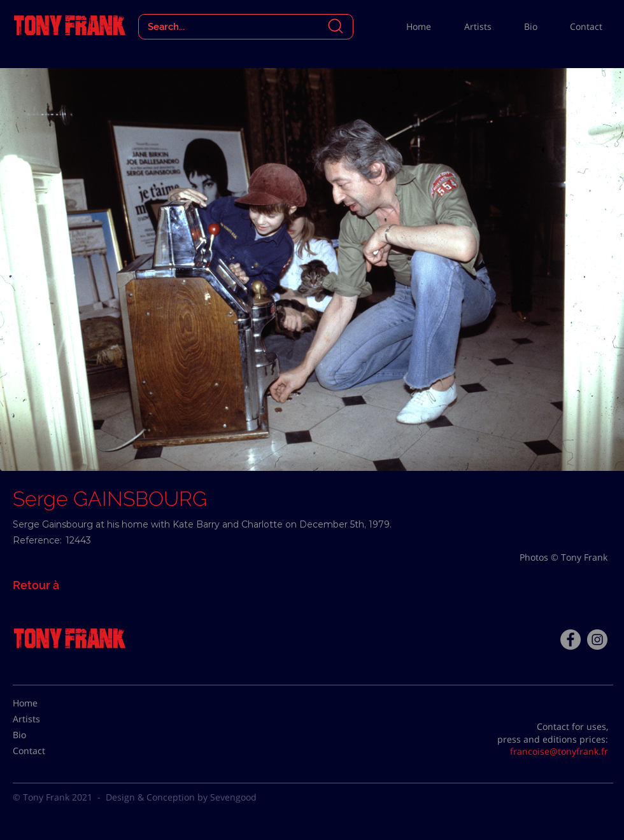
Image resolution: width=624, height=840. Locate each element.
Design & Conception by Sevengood (181, 797)
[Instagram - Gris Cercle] (597, 640)
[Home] (45, 703)
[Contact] (45, 751)
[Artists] (45, 719)
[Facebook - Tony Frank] (571, 640)
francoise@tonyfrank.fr (559, 751)
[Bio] (45, 735)
